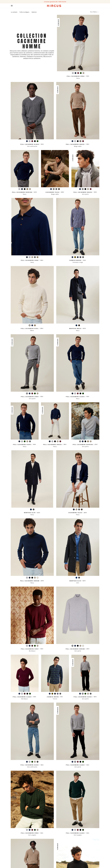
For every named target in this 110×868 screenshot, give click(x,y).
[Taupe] (27, 189)
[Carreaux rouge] (80, 257)
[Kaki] (75, 257)
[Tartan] (78, 257)
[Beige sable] (83, 73)
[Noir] (35, 141)
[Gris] (34, 510)
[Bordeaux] (78, 73)
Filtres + (94, 12)
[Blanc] (30, 326)
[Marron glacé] (59, 189)
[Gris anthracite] (56, 189)
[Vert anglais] (81, 73)
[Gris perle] (73, 73)
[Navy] (75, 73)
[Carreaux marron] (79, 326)
